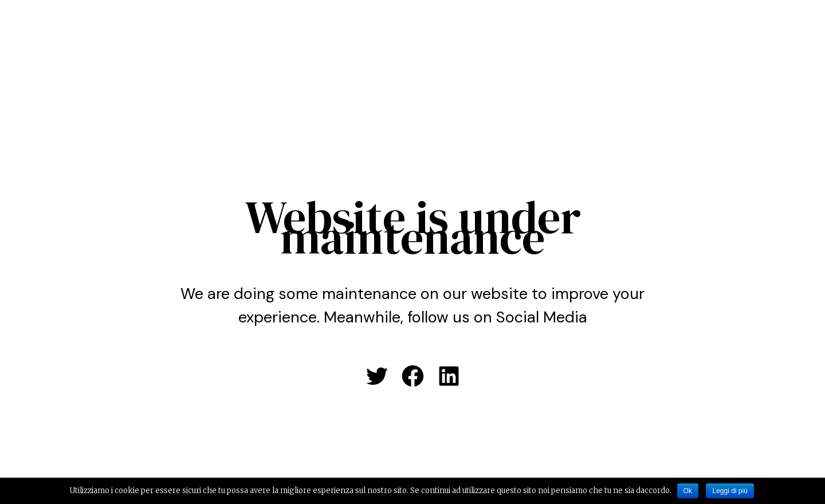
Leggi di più (730, 491)
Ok (688, 491)
